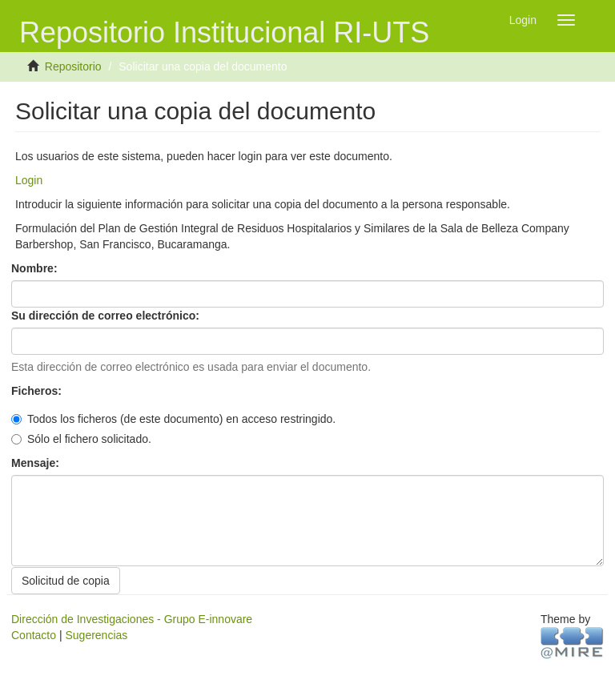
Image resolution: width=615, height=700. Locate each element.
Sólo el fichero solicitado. (81, 439)
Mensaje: (37, 463)
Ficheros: (38, 391)
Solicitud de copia (66, 581)
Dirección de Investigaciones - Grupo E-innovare (132, 619)
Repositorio (73, 66)
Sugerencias (96, 635)
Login (29, 180)
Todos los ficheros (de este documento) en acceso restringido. (173, 419)
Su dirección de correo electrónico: (107, 316)
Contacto (34, 635)
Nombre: (36, 268)
